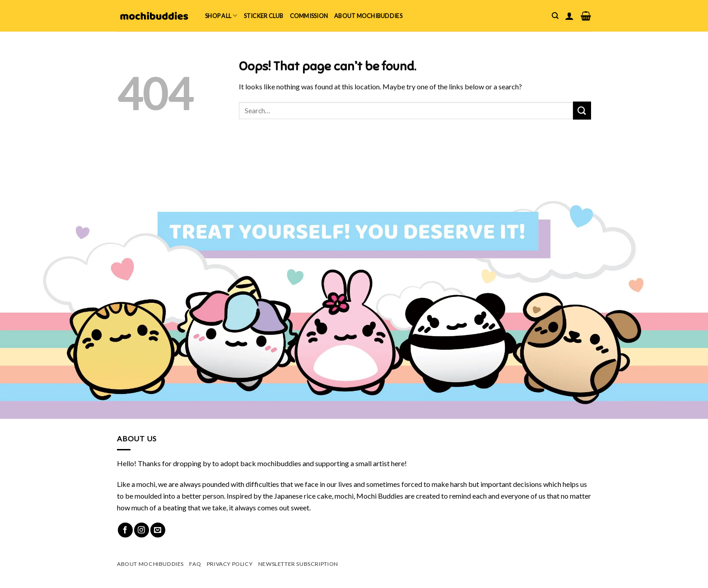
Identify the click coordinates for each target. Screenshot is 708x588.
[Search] (555, 16)
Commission (309, 16)
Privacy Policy (230, 564)
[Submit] (582, 110)
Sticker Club (264, 16)
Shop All (221, 16)
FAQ (195, 564)
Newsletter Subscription (298, 564)
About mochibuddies (368, 16)
